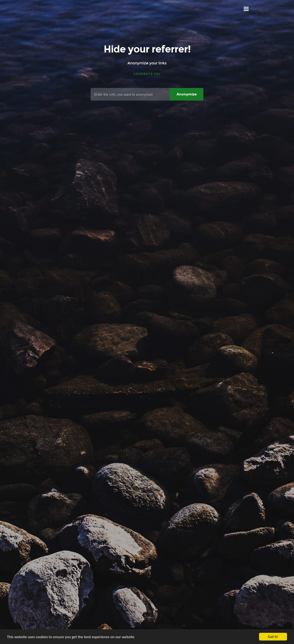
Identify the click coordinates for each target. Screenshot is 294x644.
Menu (246, 9)
